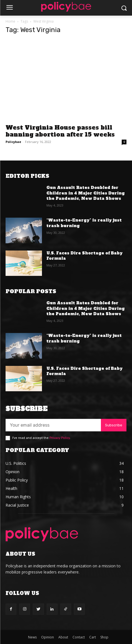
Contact (79, 637)
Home (10, 21)
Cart (93, 637)
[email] (53, 425)
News (32, 637)
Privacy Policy (60, 438)
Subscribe (114, 425)
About (63, 637)
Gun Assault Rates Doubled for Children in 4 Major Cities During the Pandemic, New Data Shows (86, 193)
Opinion (48, 637)
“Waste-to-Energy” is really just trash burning (84, 223)
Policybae (13, 142)
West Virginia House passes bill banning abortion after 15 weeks (60, 131)
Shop (104, 637)
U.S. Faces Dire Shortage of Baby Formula (84, 256)
